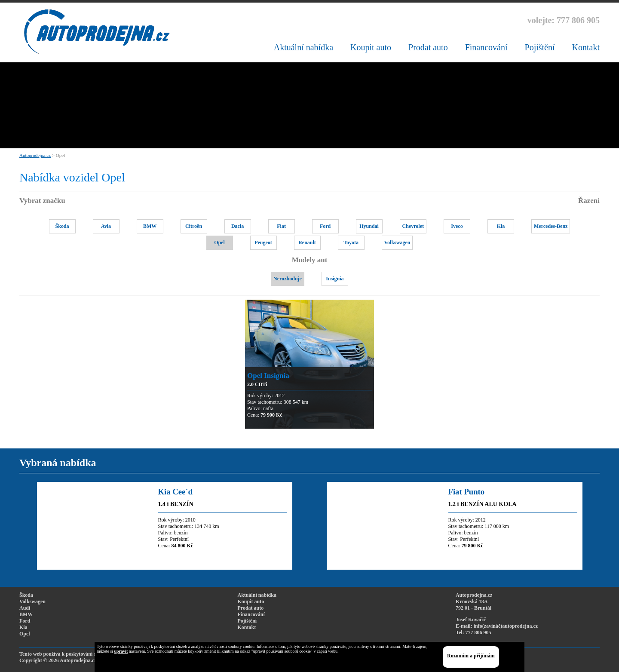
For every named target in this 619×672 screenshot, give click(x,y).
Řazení (589, 201)
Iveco (457, 226)
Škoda (62, 226)
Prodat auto (428, 47)
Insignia (335, 279)
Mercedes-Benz (551, 226)
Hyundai (369, 226)
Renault (307, 242)
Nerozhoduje (288, 279)
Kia (501, 226)
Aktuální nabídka (303, 47)
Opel (219, 242)
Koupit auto (371, 47)
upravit (121, 651)
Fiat (281, 226)
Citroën (194, 226)
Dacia (237, 226)
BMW (150, 226)
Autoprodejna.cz (35, 155)
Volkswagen (397, 242)
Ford (325, 226)
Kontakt (586, 47)
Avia (106, 226)
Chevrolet (413, 226)
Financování (486, 47)
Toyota (351, 242)
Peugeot (263, 242)
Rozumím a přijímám (471, 656)
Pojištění (540, 47)
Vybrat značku (42, 201)
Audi (25, 608)
